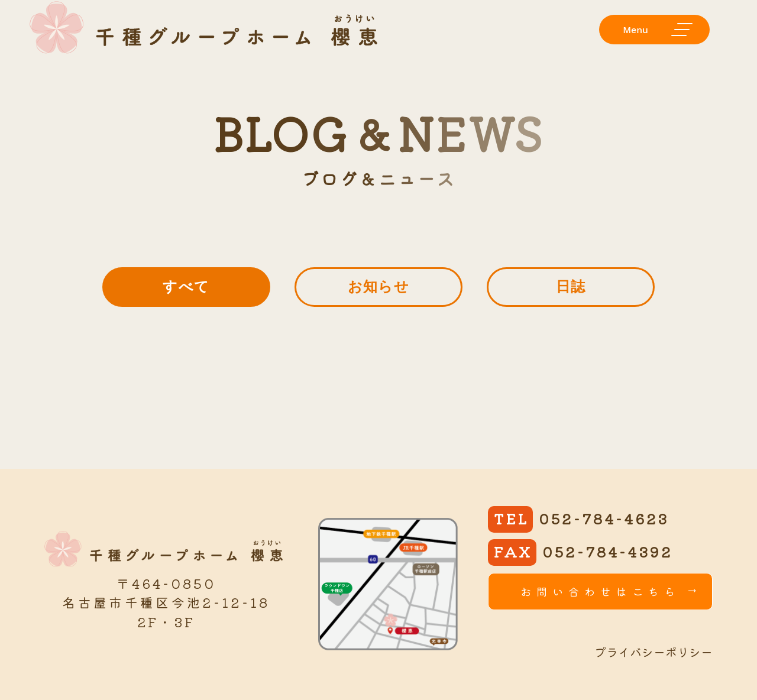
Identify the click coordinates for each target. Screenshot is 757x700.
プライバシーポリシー (654, 652)
